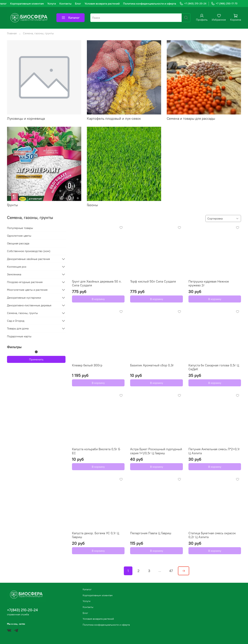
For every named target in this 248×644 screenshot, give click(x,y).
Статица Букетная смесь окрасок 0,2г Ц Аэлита (212, 535)
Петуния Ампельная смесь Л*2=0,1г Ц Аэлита (214, 451)
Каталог (70, 18)
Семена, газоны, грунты (22, 313)
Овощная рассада (18, 243)
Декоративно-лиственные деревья (29, 305)
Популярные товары (20, 228)
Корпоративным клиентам (27, 4)
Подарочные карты (19, 336)
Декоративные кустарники (24, 298)
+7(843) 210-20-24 (22, 610)
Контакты (65, 4)
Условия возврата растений (102, 4)
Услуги (52, 4)
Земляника (14, 274)
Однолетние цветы (19, 236)
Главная (12, 33)
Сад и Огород (16, 321)
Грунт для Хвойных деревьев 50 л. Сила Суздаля (97, 283)
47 (171, 571)
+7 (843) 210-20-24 (193, 4)
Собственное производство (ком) (29, 251)
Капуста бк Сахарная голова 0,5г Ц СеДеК (214, 367)
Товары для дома (18, 328)
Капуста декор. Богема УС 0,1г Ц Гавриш (96, 535)
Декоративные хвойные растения (28, 259)
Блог (78, 4)
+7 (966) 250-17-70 (224, 4)
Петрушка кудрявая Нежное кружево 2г (209, 283)
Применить (36, 359)
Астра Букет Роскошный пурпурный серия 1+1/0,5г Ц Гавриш (156, 451)
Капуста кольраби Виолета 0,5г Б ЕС (96, 451)
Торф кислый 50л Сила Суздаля (153, 281)
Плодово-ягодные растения (25, 282)
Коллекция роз (17, 267)
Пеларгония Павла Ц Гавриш (151, 533)
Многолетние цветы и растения (27, 290)
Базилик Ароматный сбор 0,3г (152, 365)
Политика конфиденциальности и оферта (150, 4)
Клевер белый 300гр (87, 365)
